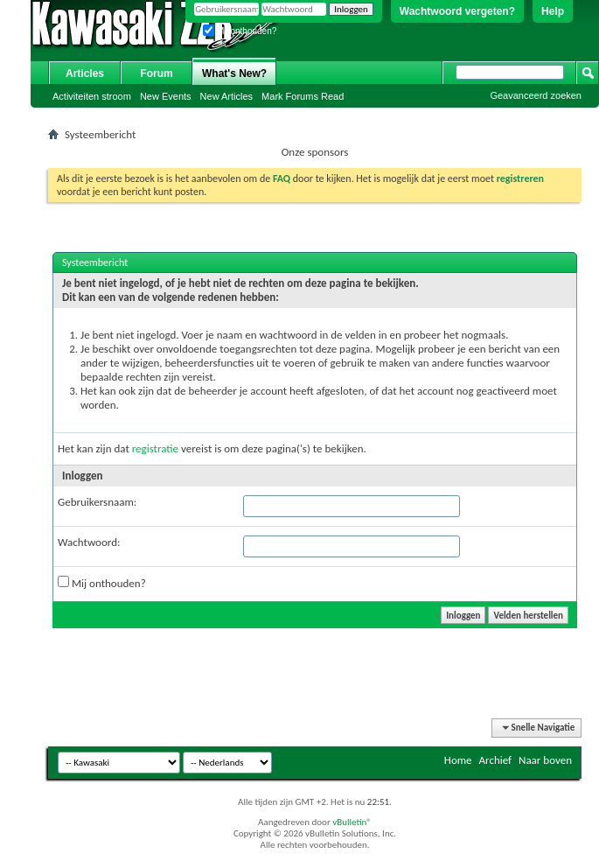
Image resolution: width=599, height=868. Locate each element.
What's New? (234, 73)
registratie (155, 448)
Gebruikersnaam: (97, 502)
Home (458, 760)
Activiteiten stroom (92, 96)
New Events (166, 96)
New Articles (227, 96)
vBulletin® (352, 822)
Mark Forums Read (303, 96)
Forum (156, 73)
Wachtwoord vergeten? (457, 11)
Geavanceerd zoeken (536, 95)
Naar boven (545, 760)
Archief (496, 760)
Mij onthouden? (240, 31)
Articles (85, 73)
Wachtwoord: (89, 542)
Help (553, 11)
